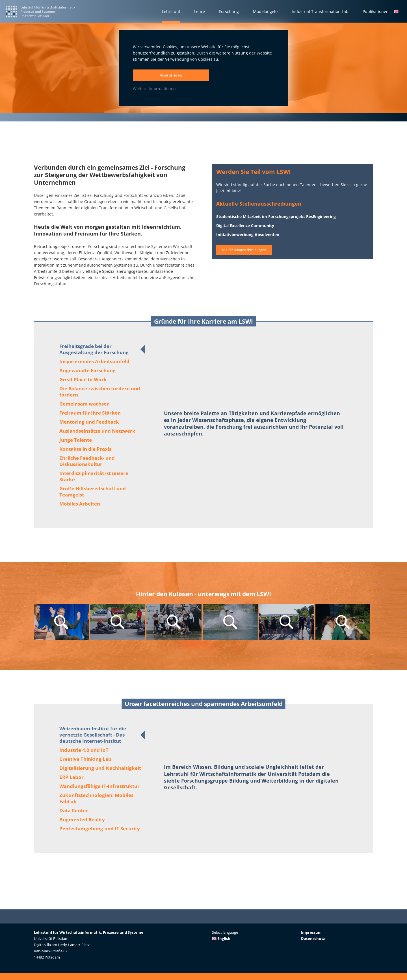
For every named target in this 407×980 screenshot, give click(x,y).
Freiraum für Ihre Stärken (90, 413)
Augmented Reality (82, 819)
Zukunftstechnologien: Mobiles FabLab (96, 798)
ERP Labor (72, 777)
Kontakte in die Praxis (85, 449)
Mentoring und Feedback (89, 422)
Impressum (311, 932)
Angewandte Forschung (87, 370)
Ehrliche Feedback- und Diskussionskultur (87, 461)
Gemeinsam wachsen (85, 404)
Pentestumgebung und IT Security (100, 828)
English (221, 938)
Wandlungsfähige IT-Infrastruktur (99, 786)
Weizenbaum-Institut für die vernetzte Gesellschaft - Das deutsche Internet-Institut (93, 735)
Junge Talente (76, 440)
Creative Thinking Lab (85, 759)
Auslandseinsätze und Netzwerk (97, 431)
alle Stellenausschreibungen (249, 253)
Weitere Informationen (154, 89)
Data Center (74, 810)
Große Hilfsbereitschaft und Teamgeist (93, 492)
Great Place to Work (83, 379)
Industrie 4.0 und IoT (84, 750)
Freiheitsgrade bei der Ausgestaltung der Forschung (94, 349)
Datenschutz (313, 938)
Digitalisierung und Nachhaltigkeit (100, 768)
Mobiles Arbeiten (80, 504)
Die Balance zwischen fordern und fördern (100, 392)
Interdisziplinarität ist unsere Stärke (94, 476)
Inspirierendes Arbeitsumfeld (94, 361)
